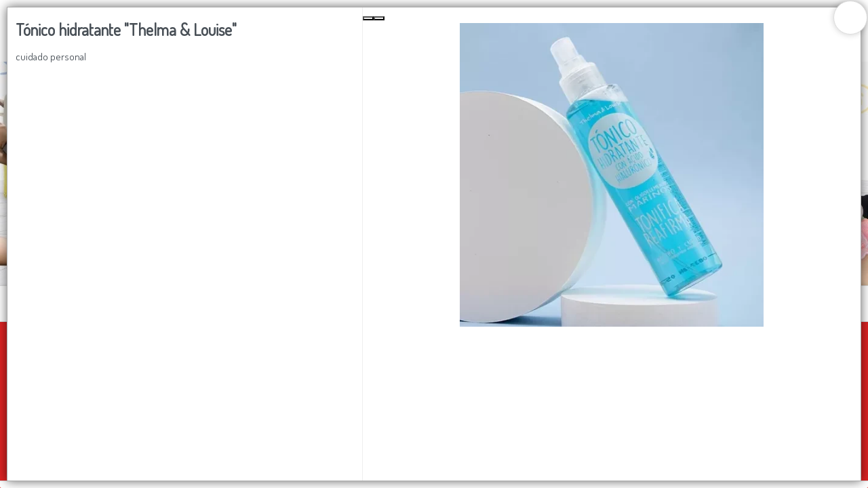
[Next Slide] (379, 18)
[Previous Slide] (368, 18)
